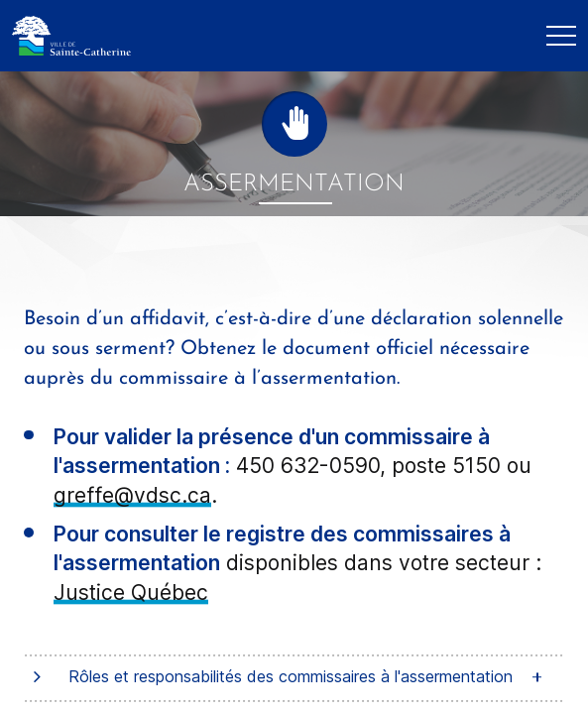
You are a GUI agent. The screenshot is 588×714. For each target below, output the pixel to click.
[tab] (294, 677)
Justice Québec (131, 593)
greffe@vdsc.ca (132, 495)
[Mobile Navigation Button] (561, 36)
